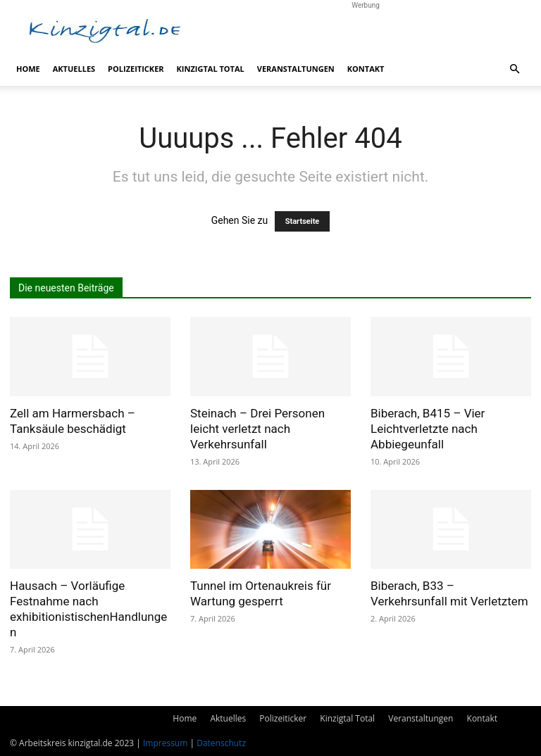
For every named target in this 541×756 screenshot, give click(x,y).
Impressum (165, 743)
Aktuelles (74, 69)
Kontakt (366, 69)
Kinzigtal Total (211, 69)
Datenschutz (221, 743)
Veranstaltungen (296, 69)
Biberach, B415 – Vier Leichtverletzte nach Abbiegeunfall (428, 429)
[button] (514, 69)
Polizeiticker (136, 69)
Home (28, 69)
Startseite (303, 221)
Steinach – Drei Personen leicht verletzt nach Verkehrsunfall (257, 429)
